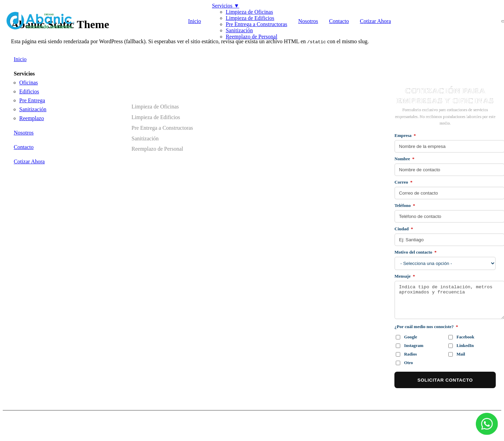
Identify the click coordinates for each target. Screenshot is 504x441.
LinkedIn (461, 346)
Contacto (339, 21)
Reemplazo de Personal (251, 37)
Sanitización (239, 30)
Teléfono (405, 205)
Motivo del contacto (416, 252)
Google (406, 337)
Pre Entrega (32, 100)
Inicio (195, 21)
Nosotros (308, 21)
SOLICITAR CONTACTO (445, 380)
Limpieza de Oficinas (249, 12)
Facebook (461, 337)
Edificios (29, 91)
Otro (404, 363)
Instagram (410, 346)
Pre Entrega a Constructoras (256, 24)
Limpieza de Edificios (250, 18)
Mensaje (405, 276)
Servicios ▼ (226, 6)
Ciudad (404, 229)
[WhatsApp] (487, 424)
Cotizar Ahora (376, 21)
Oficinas (29, 83)
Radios (406, 354)
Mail (457, 354)
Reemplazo (32, 118)
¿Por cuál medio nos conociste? (426, 327)
